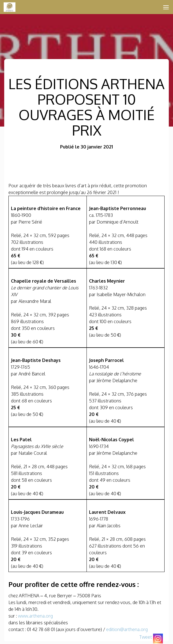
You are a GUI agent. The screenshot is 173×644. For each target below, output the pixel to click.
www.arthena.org (35, 616)
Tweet (146, 637)
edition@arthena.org (127, 629)
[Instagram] (158, 639)
